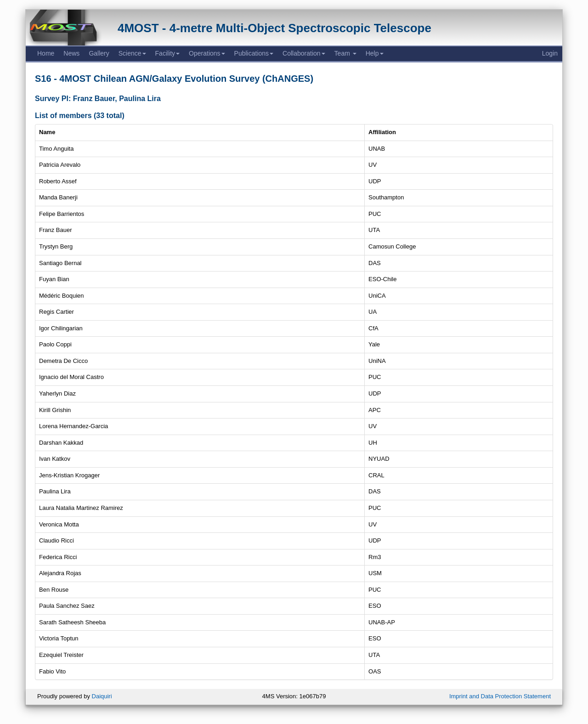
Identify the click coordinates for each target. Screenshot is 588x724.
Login (550, 53)
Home (46, 53)
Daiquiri (102, 696)
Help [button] (375, 53)
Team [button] (345, 53)
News (71, 53)
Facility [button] (168, 53)
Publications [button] (254, 53)
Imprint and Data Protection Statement (500, 696)
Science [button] (132, 53)
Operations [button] (207, 53)
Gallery (99, 53)
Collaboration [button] (304, 53)
